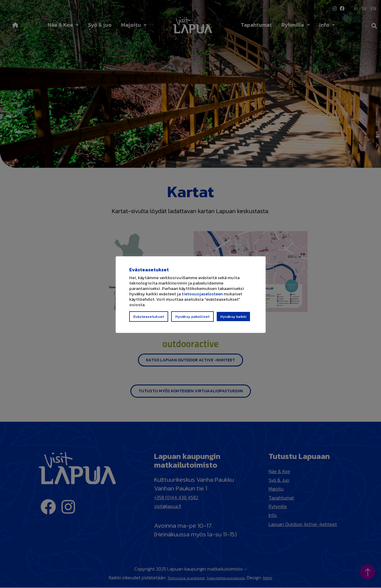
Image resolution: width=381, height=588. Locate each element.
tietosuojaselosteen (202, 297)
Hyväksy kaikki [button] (233, 319)
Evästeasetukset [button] (149, 319)
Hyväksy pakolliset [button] (192, 319)
